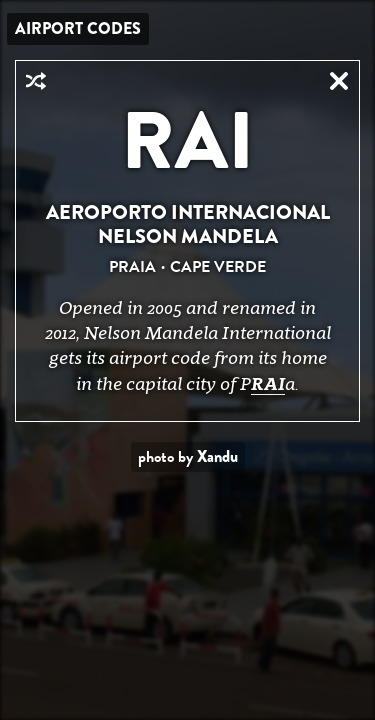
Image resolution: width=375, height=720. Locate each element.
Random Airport (36, 81)
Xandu (217, 456)
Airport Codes (78, 28)
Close (339, 81)
